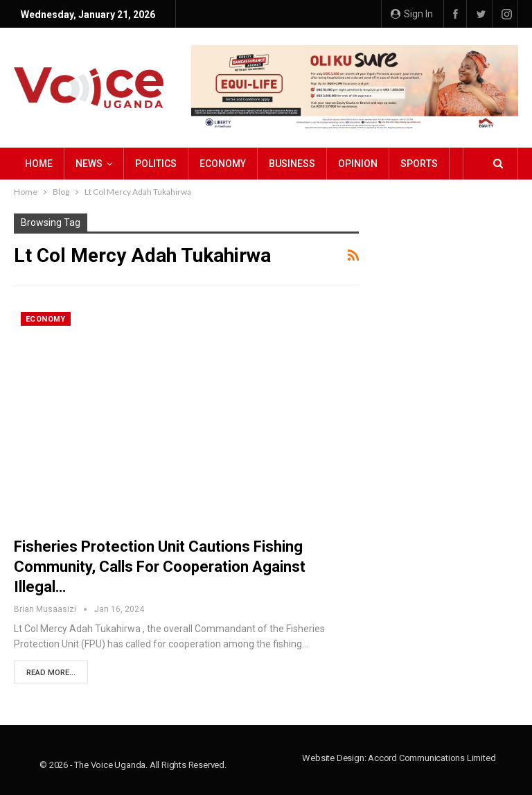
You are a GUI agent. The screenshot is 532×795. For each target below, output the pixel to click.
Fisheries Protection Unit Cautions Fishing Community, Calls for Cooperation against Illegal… (160, 567)
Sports (419, 164)
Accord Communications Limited (432, 758)
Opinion (358, 164)
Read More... (51, 673)
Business (292, 164)
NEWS (89, 164)
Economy (223, 164)
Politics (156, 164)
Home (39, 164)
